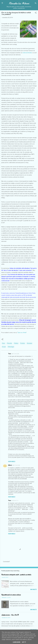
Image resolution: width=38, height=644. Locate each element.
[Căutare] (36, 3)
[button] (36, 13)
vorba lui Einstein (27, 53)
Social (4, 347)
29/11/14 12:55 (15, 354)
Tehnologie (11, 347)
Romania (29, 343)
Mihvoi (10, 465)
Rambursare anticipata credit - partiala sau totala (16, 575)
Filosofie (9, 343)
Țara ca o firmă (22, 333)
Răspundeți (12, 462)
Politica (16, 343)
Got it (24, 642)
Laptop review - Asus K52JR (10, 615)
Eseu (3, 343)
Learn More (17, 642)
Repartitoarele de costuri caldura (11, 595)
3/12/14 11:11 (15, 501)
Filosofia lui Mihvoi (19, 3)
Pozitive (23, 343)
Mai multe (33, 589)
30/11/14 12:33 (16, 465)
